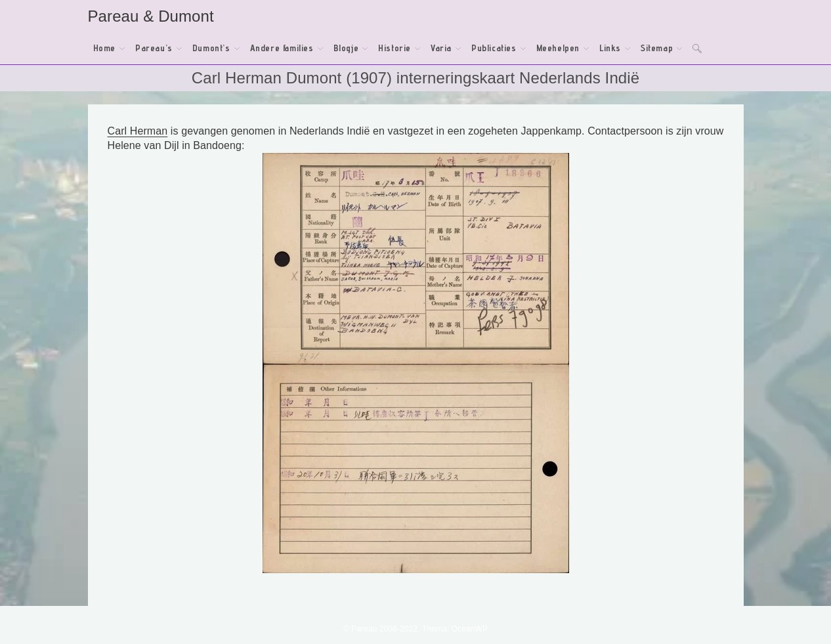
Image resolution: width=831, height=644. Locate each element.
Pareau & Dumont (151, 16)
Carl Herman (138, 131)
